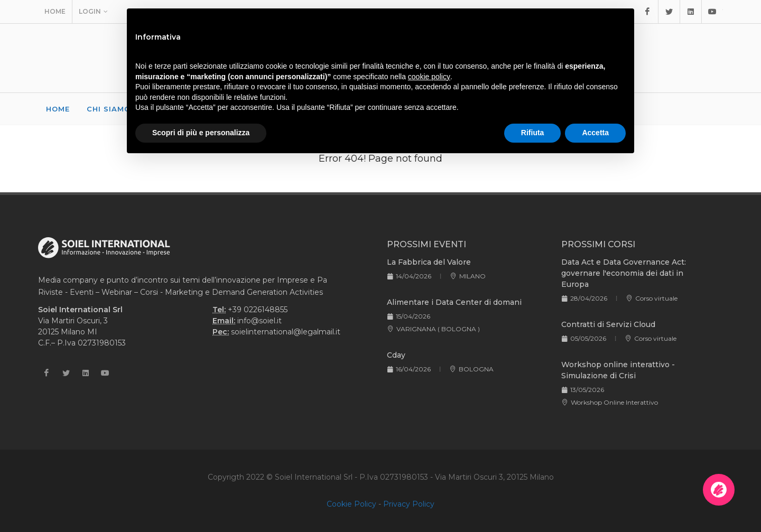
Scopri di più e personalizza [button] (201, 133)
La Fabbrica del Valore (429, 262)
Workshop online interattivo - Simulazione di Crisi (618, 370)
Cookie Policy (351, 504)
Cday (396, 355)
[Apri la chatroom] (719, 490)
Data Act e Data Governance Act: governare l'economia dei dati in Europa (624, 273)
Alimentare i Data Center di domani (454, 302)
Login (93, 12)
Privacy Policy (409, 504)
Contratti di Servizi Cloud (608, 324)
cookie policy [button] (429, 77)
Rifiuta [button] (533, 133)
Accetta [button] (595, 133)
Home (55, 11)
